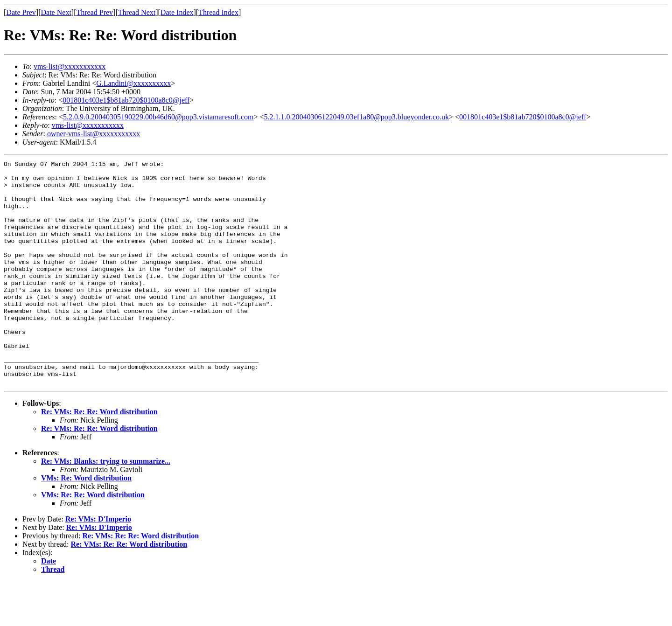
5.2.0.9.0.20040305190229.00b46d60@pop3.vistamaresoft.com (158, 117)
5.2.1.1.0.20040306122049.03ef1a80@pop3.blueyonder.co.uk (357, 117)
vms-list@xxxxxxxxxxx (70, 66)
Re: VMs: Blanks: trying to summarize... (106, 506)
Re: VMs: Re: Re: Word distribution (99, 456)
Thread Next (137, 12)
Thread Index (218, 12)
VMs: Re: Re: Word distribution (93, 539)
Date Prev (21, 12)
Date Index (177, 12)
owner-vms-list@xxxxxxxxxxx (94, 134)
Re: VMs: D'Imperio (98, 564)
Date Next (56, 12)
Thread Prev (94, 12)
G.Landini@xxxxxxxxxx (133, 83)
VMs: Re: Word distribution (86, 523)
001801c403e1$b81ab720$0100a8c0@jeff (126, 100)
